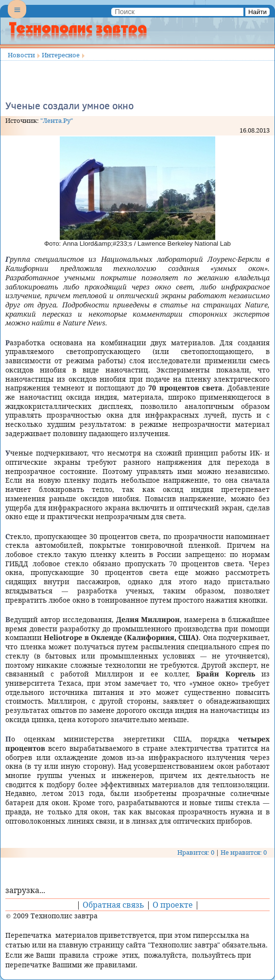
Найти (258, 12)
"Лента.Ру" (57, 120)
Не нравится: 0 (244, 852)
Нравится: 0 (196, 852)
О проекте (173, 905)
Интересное (61, 55)
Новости (21, 55)
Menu (17, 17)
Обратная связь (113, 905)
